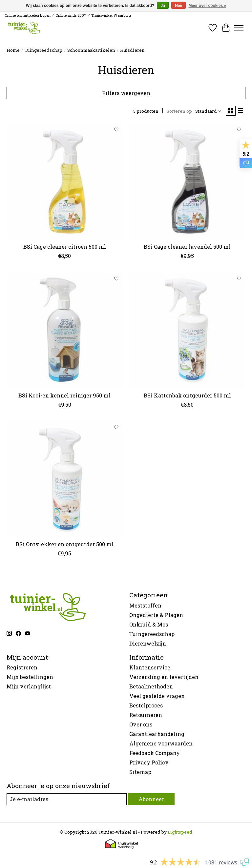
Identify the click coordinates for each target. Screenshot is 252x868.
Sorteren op (179, 111)
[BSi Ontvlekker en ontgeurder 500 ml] (65, 479)
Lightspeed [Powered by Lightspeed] (180, 832)
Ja (163, 6)
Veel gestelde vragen (157, 696)
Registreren (22, 667)
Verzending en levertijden (164, 677)
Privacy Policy (149, 762)
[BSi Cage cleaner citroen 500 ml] (65, 182)
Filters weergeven (126, 93)
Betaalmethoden (151, 686)
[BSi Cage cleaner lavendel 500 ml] (187, 182)
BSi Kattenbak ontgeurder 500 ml (187, 395)
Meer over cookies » (208, 6)
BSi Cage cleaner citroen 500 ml (65, 247)
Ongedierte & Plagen (156, 615)
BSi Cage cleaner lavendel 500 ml (187, 247)
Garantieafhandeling (157, 734)
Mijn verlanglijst (29, 686)
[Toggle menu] (239, 28)
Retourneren (146, 715)
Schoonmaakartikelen (91, 50)
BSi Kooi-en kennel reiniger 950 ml (64, 395)
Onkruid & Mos (149, 624)
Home (13, 50)
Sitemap (140, 772)
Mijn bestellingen (30, 677)
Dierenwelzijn (148, 643)
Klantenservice (150, 667)
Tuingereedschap (43, 50)
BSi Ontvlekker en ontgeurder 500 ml (65, 544)
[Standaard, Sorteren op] (209, 111)
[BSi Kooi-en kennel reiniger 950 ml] (65, 330)
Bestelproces (146, 705)
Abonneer (151, 799)
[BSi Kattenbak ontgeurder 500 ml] (187, 330)
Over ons (141, 724)
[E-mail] (67, 799)
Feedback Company (155, 753)
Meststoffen (145, 605)
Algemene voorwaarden (161, 743)
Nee (178, 6)
